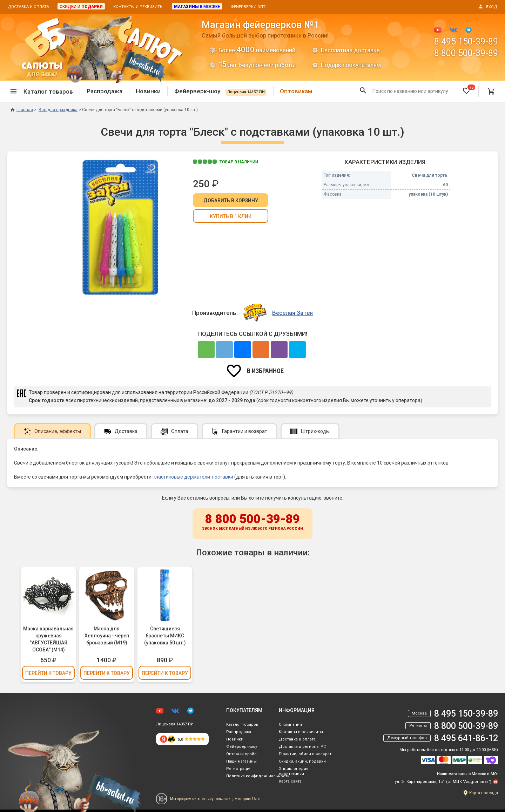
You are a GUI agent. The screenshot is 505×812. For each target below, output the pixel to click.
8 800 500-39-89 (466, 53)
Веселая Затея (292, 313)
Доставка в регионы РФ (303, 747)
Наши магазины (241, 761)
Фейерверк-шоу (220, 91)
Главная (22, 110)
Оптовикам (296, 91)
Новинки (148, 91)
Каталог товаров (242, 725)
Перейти (48, 673)
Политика (258, 776)
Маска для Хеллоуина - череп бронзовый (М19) (107, 636)
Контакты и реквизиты (138, 7)
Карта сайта (290, 781)
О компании (290, 725)
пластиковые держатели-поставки (193, 477)
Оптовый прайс (241, 754)
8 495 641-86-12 (466, 738)
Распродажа (105, 91)
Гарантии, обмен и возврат (305, 754)
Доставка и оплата (28, 7)
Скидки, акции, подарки (302, 761)
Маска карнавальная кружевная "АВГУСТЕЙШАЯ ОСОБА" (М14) (48, 639)
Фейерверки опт (248, 7)
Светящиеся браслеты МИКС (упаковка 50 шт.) (165, 636)
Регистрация (239, 769)
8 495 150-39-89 (466, 42)
